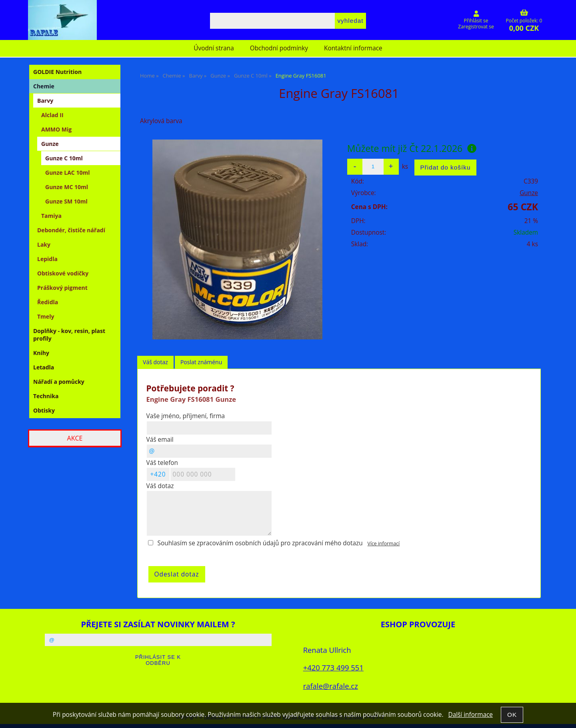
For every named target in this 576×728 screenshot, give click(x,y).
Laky (44, 244)
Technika (46, 396)
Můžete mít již (412, 148)
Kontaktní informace (353, 48)
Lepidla (47, 259)
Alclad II (52, 115)
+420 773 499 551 (333, 667)
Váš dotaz (155, 362)
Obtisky (44, 410)
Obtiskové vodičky (63, 273)
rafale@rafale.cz (331, 686)
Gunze (529, 193)
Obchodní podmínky (279, 48)
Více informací (384, 544)
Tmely (46, 316)
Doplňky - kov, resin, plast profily (69, 335)
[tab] (155, 362)
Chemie (44, 86)
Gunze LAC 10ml (67, 173)
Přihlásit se (476, 21)
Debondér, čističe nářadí (71, 230)
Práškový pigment (62, 288)
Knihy (41, 353)
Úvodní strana (214, 48)
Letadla (44, 367)
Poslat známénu (201, 362)
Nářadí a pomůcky (59, 382)
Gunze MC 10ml (67, 187)
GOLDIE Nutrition (57, 72)
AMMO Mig (56, 129)
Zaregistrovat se (476, 27)
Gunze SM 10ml (66, 201)
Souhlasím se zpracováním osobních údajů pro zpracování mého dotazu (260, 543)
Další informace (470, 715)
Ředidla (48, 302)
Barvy (45, 101)
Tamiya (51, 216)
